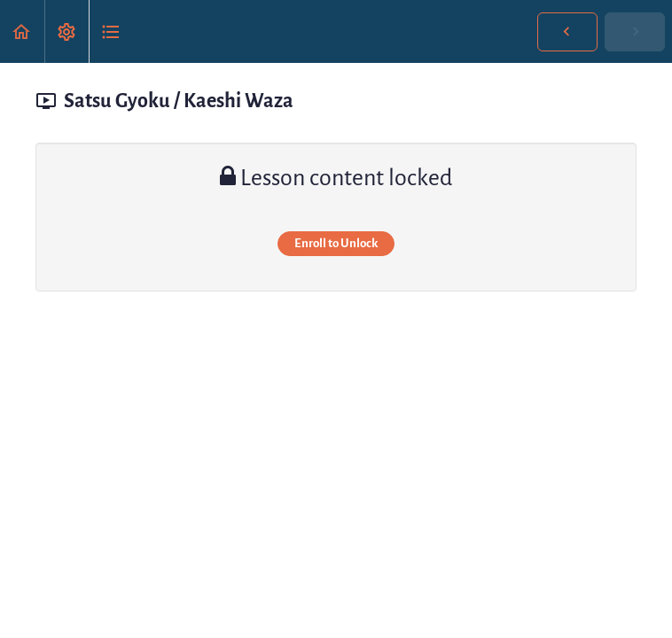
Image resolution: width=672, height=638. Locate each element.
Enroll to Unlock (336, 243)
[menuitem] (66, 31)
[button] (22, 31)
